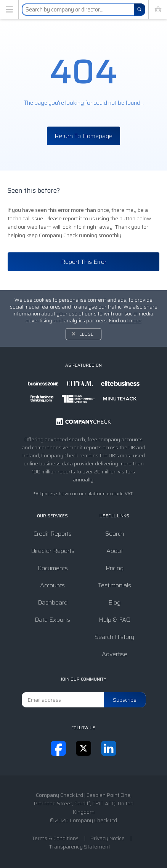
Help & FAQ (115, 620)
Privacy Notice (108, 838)
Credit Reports (53, 534)
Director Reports (53, 551)
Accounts (52, 585)
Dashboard (53, 602)
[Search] (140, 10)
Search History (114, 637)
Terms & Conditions (55, 838)
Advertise (115, 654)
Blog (114, 602)
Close (86, 334)
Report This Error (84, 262)
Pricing (115, 568)
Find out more (125, 321)
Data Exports (52, 620)
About (115, 551)
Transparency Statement (79, 847)
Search (115, 534)
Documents (53, 568)
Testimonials (115, 585)
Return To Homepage (83, 136)
